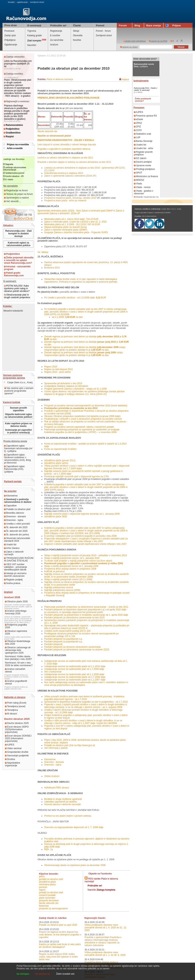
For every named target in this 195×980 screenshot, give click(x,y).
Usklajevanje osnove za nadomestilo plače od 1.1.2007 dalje (75, 680)
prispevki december (49, 900)
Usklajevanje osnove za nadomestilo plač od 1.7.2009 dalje (74, 669)
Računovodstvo (13, 125)
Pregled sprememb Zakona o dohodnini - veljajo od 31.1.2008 (75, 389)
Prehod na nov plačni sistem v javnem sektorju (68, 816)
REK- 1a (48, 849)
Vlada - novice (142, 187)
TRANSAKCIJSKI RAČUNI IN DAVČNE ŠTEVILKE (19, 559)
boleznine (44, 906)
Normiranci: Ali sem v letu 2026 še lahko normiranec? (19, 664)
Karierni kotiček (12, 402)
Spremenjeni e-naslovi (16, 198)
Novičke (77, 40)
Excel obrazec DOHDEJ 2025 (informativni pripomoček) (18, 738)
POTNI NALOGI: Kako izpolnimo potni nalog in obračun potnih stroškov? (17, 288)
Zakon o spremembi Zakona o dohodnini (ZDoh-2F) (70, 176)
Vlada (138, 184)
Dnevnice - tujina (14, 520)
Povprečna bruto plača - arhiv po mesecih (65, 201)
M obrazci (11, 714)
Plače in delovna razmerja (60, 79)
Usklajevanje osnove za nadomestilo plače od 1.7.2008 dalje (75, 677)
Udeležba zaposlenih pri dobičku (61, 802)
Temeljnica (11, 710)
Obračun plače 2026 (16, 602)
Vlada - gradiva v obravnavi (143, 192)
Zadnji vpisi (10, 35)
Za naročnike (57, 40)
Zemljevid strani (104, 35)
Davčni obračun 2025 (17, 723)
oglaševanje (22, 2)
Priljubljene (10, 40)
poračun (43, 887)
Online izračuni (52, 776)
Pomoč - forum (103, 31)
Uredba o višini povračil (17, 524)
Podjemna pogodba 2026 (16, 626)
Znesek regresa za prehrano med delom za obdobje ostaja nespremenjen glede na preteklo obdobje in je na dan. (85, 349)
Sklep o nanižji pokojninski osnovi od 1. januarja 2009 (71, 566)
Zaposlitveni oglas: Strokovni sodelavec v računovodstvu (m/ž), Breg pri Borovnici (17, 459)
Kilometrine (11, 496)
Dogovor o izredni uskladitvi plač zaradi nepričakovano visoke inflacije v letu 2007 (85, 544)
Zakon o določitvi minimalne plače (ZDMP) (66, 230)
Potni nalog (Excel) (16, 703)
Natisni (125, 80)
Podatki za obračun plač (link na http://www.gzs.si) (70, 745)
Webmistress (151, 216)
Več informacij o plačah (56, 748)
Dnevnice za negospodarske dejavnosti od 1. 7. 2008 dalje (74, 827)
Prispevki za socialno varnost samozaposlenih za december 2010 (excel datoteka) (86, 406)
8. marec (9, 179)
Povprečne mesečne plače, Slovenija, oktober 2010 (71, 198)
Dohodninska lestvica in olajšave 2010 (64, 173)
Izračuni (54, 45)
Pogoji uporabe (141, 213)
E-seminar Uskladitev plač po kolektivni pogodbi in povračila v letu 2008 (80, 536)
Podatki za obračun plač (17, 509)
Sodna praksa (12, 583)
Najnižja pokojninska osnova (59, 587)
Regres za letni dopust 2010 (58, 369)
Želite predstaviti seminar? (143, 100)
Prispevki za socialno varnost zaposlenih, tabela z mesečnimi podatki (79, 427)
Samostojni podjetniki (17, 756)
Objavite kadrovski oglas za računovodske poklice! (18, 416)
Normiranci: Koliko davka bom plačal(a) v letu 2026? (18, 658)
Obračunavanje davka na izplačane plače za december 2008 (75, 865)
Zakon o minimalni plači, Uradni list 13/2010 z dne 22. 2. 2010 (75, 222)
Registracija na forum (16, 190)
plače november (47, 898)
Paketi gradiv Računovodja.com (14, 274)
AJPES (10, 745)
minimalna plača (47, 884)
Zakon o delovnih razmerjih (14, 553)
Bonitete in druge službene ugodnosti (63, 799)
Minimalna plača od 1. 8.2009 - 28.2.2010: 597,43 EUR (72, 224)
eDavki (138, 119)
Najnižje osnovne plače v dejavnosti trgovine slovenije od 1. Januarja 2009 (82, 514)
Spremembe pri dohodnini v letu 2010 (63, 383)
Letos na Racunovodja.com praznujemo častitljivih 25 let (18, 64)
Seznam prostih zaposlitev (18, 409)
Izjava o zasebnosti (155, 213)
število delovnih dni (49, 903)
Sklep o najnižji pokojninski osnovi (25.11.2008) (68, 579)
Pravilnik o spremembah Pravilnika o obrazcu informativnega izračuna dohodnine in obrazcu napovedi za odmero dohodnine (103, 941)
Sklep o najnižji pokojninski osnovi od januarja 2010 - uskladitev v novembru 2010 (86, 555)
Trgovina (32, 31)
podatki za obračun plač (51, 879)
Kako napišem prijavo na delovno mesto (18, 425)
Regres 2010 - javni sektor (58, 372)
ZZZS (138, 130)
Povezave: (139, 108)
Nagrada (9, 164)
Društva (10, 759)
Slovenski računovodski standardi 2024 (17, 540)
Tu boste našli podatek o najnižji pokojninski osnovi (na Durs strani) (78, 561)
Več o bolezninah (53, 672)
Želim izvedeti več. (66, 974)
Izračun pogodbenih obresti (16, 682)
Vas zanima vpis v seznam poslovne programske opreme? (19, 391)
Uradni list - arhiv (143, 148)
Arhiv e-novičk (15, 148)
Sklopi (76, 31)
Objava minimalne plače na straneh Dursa (65, 227)
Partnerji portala (13, 481)
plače (42, 876)
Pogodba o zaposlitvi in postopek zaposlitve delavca (64, 149)
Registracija (56, 31)
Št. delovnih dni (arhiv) (16, 535)
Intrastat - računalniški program (17, 268)
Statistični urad (142, 134)
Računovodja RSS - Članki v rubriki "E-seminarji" (146, 89)
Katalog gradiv (35, 35)
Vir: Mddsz (43, 252)
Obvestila (78, 35)
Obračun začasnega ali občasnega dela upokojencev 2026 (18, 650)
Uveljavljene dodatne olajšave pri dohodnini (66, 386)
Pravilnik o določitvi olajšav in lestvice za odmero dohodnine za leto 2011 (74, 162)
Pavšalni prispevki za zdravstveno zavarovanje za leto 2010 (74, 618)
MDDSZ (139, 180)
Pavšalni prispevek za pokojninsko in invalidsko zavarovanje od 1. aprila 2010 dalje (86, 615)
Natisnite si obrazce (15, 697)
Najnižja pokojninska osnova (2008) (62, 590)
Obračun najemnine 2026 (16, 632)
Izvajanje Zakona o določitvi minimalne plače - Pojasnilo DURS (76, 232)
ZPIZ (137, 127)
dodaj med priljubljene (135, 41)
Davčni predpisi (143, 162)
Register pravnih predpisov (143, 153)
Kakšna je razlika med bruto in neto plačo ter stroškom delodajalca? (60, 946)
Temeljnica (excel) (15, 706)
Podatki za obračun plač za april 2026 (58, 925)
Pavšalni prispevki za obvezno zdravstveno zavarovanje (72, 647)
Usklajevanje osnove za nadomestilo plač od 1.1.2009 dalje (74, 674)
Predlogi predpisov (144, 169)
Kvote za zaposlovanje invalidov (60, 449)
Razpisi (9, 137)
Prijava (174, 25)
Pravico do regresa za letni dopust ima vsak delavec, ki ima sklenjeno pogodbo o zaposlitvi (60, 935)
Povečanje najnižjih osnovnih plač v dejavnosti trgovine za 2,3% (76, 476)
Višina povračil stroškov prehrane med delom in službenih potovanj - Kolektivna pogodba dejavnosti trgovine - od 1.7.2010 (84, 698)
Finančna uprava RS (145, 116)
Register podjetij (13, 580)
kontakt (11, 2)
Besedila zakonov (14, 513)
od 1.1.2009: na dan (67, 317)
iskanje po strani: (129, 47)
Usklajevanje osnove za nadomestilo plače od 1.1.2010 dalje (75, 666)
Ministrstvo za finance (146, 176)
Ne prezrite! (10, 491)
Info (143, 216)
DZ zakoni (140, 158)
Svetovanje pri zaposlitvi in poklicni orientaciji (18, 431)
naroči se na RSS (158, 41)
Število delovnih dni (47, 131)
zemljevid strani (37, 2)
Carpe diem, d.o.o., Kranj (171, 209)
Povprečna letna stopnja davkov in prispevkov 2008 (70, 569)
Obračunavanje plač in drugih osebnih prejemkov (17, 296)
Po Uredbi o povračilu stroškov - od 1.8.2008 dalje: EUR (75, 298)
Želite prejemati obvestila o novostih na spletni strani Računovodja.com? (19, 260)
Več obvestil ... (12, 201)
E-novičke (55, 35)
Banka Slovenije (143, 141)
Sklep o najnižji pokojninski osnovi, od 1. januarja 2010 (72, 558)
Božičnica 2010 (52, 268)
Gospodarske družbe (17, 752)
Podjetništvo (12, 129)
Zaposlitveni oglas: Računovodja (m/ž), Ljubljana (15, 469)
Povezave (9, 31)
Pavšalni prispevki (53, 644)
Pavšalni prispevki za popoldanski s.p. (63, 639)
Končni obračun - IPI (15, 176)
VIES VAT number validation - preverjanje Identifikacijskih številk (16, 567)
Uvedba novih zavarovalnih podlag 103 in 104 (67, 631)
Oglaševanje (11, 45)
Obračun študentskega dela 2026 (18, 643)
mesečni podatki (47, 895)
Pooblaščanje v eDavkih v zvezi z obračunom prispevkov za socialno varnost (83, 419)
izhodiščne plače (48, 882)
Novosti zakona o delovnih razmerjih (63, 804)
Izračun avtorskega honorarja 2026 (16, 612)
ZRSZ (138, 123)
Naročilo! (32, 45)
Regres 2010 (51, 367)
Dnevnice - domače (15, 517)
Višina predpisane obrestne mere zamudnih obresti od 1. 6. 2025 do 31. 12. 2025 (106, 928)
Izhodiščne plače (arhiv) (56, 463)
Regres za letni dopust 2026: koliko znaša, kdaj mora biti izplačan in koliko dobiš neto (58, 957)
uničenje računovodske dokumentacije (15, 169)
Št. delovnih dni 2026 (16, 531)
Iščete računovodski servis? (145, 59)
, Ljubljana (144, 65)
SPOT (138, 173)
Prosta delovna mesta (15, 441)
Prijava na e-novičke (18, 145)
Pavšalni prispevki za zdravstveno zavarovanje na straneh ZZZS (77, 650)
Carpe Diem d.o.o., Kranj (18, 382)
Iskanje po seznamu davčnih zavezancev (15, 575)
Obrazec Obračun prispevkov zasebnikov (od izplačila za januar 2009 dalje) (82, 416)
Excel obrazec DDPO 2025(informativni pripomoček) (17, 729)
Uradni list (10, 545)
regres (42, 890)
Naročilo (101, 890)
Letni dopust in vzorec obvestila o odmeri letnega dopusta (67, 145)
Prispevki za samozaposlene (53, 909)
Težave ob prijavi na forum (18, 194)
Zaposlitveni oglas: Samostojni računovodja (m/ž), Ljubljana (18, 448)
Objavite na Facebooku (100, 874)
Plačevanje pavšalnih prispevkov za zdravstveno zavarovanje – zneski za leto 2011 (86, 607)
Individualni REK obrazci (57, 788)
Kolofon (168, 213)
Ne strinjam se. (43, 974)
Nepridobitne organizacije (12, 764)
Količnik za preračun (54, 571)
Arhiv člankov (12, 548)
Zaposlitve (10, 506)
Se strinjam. (23, 974)
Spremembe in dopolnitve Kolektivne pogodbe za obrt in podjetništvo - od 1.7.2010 (86, 702)
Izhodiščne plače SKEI (56, 517)
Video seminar (13, 748)
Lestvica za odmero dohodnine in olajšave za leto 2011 (65, 158)
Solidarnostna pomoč (15, 173)
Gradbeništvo (12, 133)
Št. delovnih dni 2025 (16, 527)
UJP (137, 137)
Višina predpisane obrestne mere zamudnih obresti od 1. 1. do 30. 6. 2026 (105, 954)
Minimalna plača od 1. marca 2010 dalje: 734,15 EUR (71, 219)
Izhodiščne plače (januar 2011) (60, 460)
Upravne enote (142, 165)
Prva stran (11, 25)
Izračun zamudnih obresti (15, 670)
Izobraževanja (141, 81)
